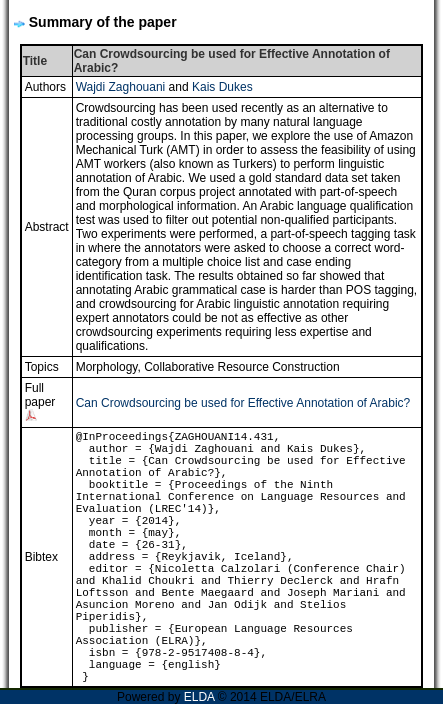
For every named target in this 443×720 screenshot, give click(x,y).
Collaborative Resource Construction (241, 367)
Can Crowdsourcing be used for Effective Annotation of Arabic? (243, 403)
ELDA (199, 697)
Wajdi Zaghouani (121, 87)
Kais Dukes (222, 87)
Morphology (107, 367)
